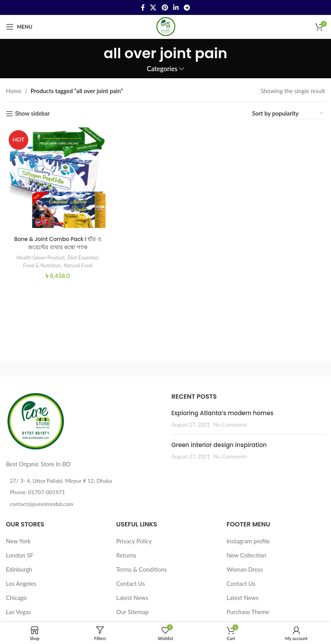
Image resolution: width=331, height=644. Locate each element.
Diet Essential (84, 255)
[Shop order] (288, 114)
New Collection (246, 555)
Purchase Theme (248, 612)
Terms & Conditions (142, 569)
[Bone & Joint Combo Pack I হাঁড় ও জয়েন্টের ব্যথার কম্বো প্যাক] (57, 178)
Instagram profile (248, 541)
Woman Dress (245, 569)
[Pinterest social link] (165, 7)
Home (14, 91)
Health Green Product (38, 255)
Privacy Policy (134, 541)
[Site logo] (166, 26)
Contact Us (131, 583)
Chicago (16, 598)
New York (18, 541)
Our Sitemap (132, 612)
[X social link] (153, 7)
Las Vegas (18, 612)
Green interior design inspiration (219, 445)
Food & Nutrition (39, 262)
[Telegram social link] (187, 7)
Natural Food (79, 262)
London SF (20, 555)
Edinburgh (19, 569)
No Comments (230, 425)
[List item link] (83, 492)
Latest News (132, 598)
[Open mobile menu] (19, 27)
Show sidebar (32, 114)
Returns (126, 555)
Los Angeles (21, 583)
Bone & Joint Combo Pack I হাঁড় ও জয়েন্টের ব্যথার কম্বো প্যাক (57, 240)
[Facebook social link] (143, 7)
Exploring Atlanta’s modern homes (223, 413)
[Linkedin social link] (176, 7)
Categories (162, 69)
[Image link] (35, 421)
